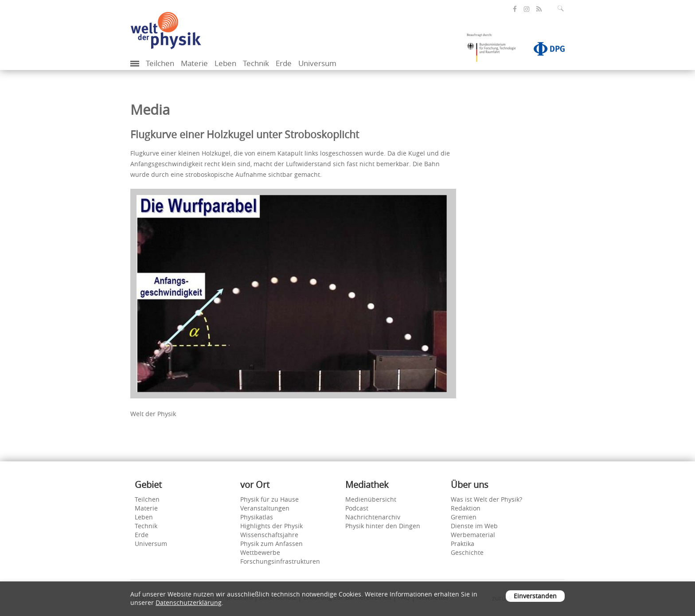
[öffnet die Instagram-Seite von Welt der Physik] (527, 9)
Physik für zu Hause (269, 499)
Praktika (463, 544)
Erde (284, 63)
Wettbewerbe (260, 552)
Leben (225, 63)
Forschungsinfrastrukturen (280, 561)
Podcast (357, 508)
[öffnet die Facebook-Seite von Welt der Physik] (515, 9)
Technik (256, 63)
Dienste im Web (474, 526)
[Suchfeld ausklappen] (562, 8)
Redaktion (466, 508)
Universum (317, 63)
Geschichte (467, 552)
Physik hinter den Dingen (383, 526)
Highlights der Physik (271, 526)
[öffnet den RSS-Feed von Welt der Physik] (539, 9)
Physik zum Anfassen (271, 544)
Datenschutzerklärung (189, 602)
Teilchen (160, 63)
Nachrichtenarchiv (373, 517)
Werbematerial (473, 535)
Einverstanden (535, 596)
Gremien (464, 517)
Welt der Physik (153, 414)
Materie (194, 63)
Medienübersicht (371, 499)
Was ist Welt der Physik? (486, 499)
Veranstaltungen (265, 508)
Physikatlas (257, 517)
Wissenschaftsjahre (269, 535)
